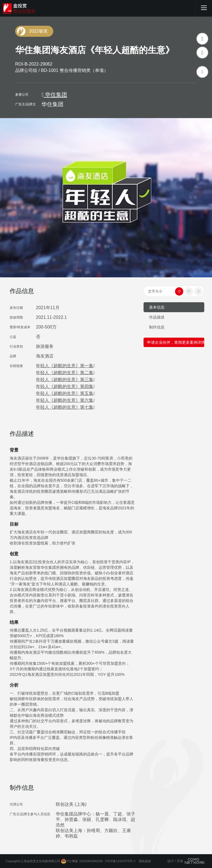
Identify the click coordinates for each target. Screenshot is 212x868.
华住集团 (54, 95)
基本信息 (157, 307)
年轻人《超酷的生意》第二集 (65, 373)
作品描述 (157, 317)
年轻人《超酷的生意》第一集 (65, 366)
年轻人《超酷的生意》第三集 (65, 380)
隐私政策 (145, 861)
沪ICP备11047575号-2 (120, 861)
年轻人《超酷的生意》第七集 (65, 407)
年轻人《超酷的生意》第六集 (65, 400)
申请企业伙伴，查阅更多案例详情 (176, 342)
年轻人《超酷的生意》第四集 (65, 386)
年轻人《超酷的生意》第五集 (65, 393)
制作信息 (157, 327)
